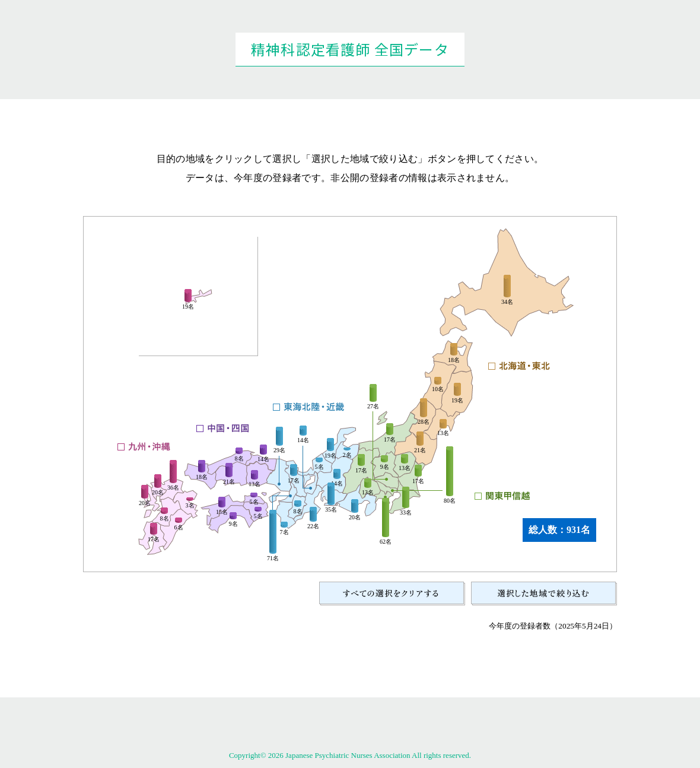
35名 (331, 510)
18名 (454, 360)
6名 (179, 528)
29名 (279, 450)
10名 (438, 389)
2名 (347, 455)
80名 (450, 501)
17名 (418, 481)
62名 (386, 542)
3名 (190, 506)
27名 (373, 407)
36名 (173, 488)
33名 (406, 513)
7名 (284, 532)
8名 (298, 512)
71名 (273, 558)
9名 (385, 467)
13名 (443, 433)
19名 (457, 401)
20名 (355, 518)
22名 (313, 526)
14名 (303, 440)
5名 (319, 467)
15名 (222, 512)
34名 (507, 302)
